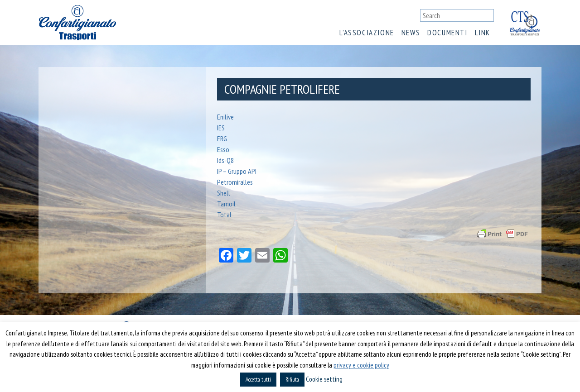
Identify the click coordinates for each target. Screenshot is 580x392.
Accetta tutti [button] (258, 380)
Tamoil (226, 204)
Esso (223, 149)
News (411, 33)
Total (224, 215)
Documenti (447, 33)
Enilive (225, 117)
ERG (222, 139)
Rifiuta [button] (292, 380)
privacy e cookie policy (361, 365)
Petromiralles (235, 182)
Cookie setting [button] (324, 379)
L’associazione (367, 33)
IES (221, 128)
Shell (224, 193)
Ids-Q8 (225, 160)
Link (483, 33)
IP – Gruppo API (237, 171)
